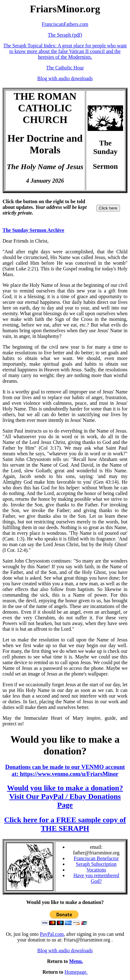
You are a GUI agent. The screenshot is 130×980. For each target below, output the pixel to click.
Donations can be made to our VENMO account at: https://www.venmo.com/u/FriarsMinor (65, 770)
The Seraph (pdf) (65, 35)
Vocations (96, 870)
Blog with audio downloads (65, 78)
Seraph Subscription (96, 864)
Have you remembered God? (96, 878)
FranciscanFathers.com (65, 24)
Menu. (76, 961)
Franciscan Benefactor (96, 858)
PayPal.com (52, 934)
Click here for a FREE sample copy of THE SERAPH (65, 824)
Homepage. (76, 972)
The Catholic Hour (65, 68)
